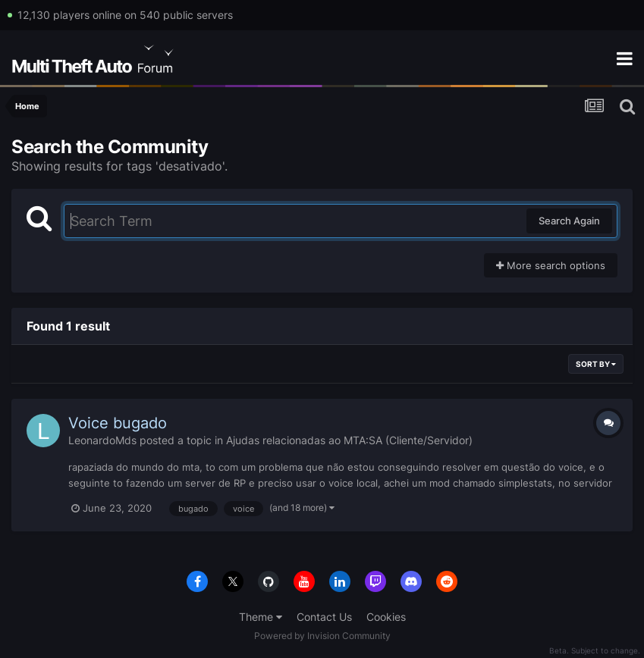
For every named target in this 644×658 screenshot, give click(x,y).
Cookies (386, 617)
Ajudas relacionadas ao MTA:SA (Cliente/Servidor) (349, 440)
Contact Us (324, 617)
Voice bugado (118, 423)
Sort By (596, 364)
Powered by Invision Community (322, 636)
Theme (261, 617)
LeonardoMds (102, 440)
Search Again (569, 221)
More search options (551, 265)
